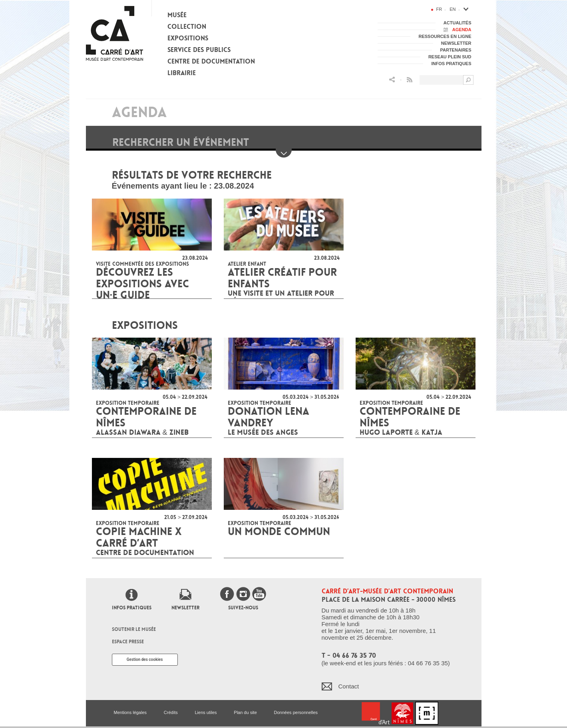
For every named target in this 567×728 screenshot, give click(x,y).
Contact (349, 686)
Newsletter (185, 608)
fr (439, 9)
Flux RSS (410, 80)
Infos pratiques (132, 608)
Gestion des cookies (145, 659)
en (453, 9)
